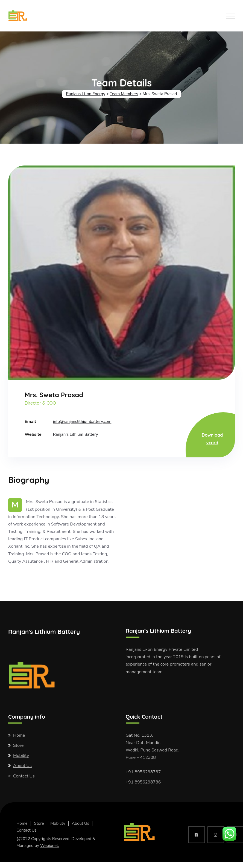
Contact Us (24, 776)
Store (18, 745)
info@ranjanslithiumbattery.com (82, 422)
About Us (22, 766)
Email (30, 422)
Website (33, 434)
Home (19, 735)
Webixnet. (50, 846)
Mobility (21, 756)
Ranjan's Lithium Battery (76, 434)
